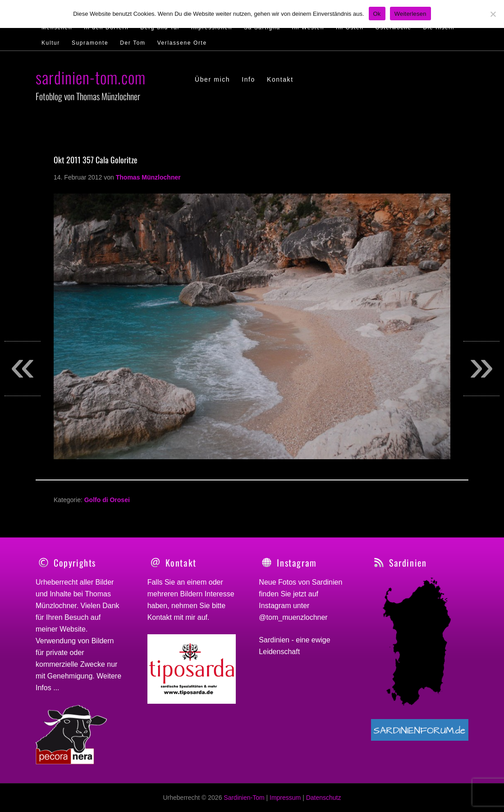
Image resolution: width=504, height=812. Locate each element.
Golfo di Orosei (107, 500)
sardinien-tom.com (91, 77)
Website (73, 629)
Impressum (285, 798)
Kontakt (160, 617)
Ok (377, 14)
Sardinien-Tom (244, 798)
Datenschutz (324, 798)
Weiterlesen (410, 14)
